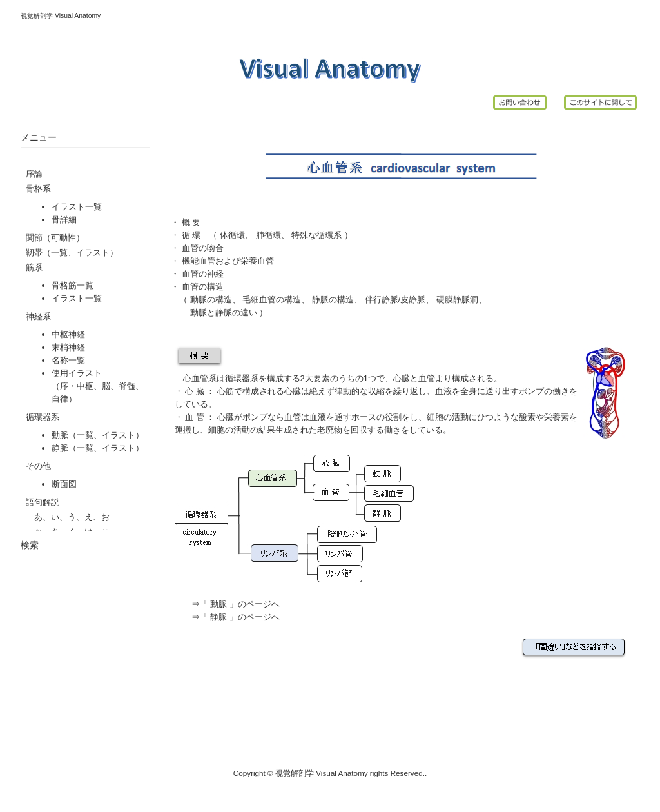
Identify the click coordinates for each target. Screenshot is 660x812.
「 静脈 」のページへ (240, 617)
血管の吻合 (203, 248)
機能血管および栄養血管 (228, 261)
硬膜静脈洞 (457, 300)
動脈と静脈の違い (224, 312)
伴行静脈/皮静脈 (395, 300)
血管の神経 (203, 274)
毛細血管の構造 (272, 300)
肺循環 (268, 235)
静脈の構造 (333, 300)
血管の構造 (203, 287)
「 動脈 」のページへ (240, 604)
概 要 (190, 222)
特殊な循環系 (316, 235)
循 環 (191, 235)
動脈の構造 (211, 300)
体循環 (232, 235)
